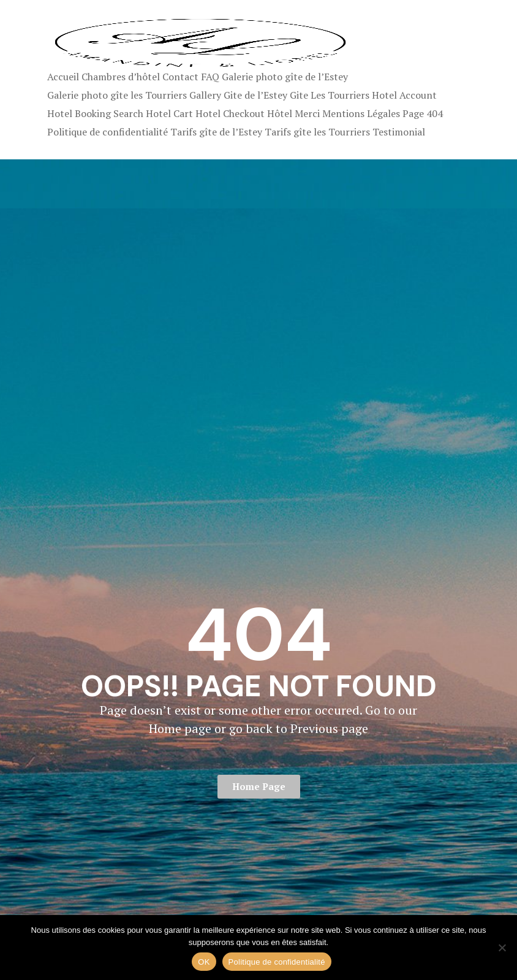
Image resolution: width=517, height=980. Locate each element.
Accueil (63, 77)
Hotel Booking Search (95, 113)
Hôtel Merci (293, 113)
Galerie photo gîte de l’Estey (285, 77)
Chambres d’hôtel (121, 77)
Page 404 (423, 113)
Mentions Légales (361, 113)
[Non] (502, 948)
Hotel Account (404, 95)
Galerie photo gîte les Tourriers (117, 95)
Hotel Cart (169, 113)
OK (204, 962)
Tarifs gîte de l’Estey (216, 132)
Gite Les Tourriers (330, 95)
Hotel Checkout (230, 113)
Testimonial (399, 132)
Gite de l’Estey (255, 95)
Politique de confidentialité (108, 132)
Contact (180, 77)
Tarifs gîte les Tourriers (317, 132)
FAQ (210, 77)
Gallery (205, 95)
